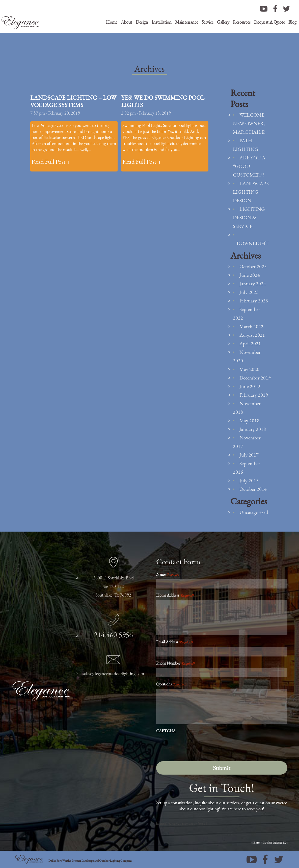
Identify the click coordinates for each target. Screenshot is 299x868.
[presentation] (195, 746)
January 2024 (253, 284)
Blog (292, 22)
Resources (242, 22)
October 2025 (253, 266)
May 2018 (249, 421)
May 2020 (249, 369)
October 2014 (253, 489)
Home (112, 22)
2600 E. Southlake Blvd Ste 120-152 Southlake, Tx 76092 (113, 586)
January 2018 (253, 429)
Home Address (175, 595)
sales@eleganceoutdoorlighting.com (113, 673)
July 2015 (249, 480)
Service (208, 22)
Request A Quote (269, 22)
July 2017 (249, 455)
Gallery (223, 22)
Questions (171, 684)
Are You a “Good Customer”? (249, 166)
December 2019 (255, 378)
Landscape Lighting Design (251, 192)
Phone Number (175, 663)
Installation (162, 22)
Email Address (174, 642)
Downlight (253, 243)
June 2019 (250, 386)
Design (142, 22)
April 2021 (250, 343)
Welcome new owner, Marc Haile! (249, 123)
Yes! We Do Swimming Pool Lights (163, 101)
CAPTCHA (166, 731)
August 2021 (252, 335)
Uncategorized (254, 512)
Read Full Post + (51, 162)
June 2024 (250, 275)
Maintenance (187, 22)
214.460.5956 (113, 635)
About (127, 22)
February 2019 (254, 395)
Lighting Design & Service (249, 218)
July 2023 (249, 292)
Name (168, 574)
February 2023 (254, 301)
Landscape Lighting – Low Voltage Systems (73, 101)
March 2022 (251, 326)
